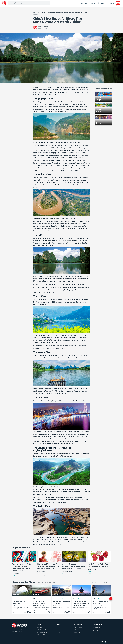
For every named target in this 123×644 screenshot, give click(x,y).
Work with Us (96, 628)
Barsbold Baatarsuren (17, 574)
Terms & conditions (43, 632)
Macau (62, 401)
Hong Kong (52, 401)
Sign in (118, 4)
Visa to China (78, 628)
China (35, 87)
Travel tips (14, 576)
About (39, 624)
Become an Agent (99, 624)
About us (40, 628)
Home (35, 12)
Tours (93, 3)
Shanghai (65, 111)
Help (57, 630)
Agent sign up (97, 630)
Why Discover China (43, 630)
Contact (111, 3)
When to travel (78, 630)
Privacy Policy (41, 635)
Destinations (83, 3)
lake (75, 537)
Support (59, 624)
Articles (102, 3)
